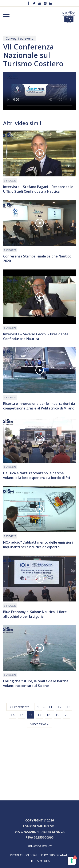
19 (58, 715)
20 (67, 715)
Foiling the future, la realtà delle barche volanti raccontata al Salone (36, 683)
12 (60, 707)
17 (39, 715)
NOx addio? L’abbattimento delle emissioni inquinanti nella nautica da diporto (38, 545)
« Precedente (20, 707)
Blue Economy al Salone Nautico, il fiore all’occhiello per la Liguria (35, 614)
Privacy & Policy (40, 846)
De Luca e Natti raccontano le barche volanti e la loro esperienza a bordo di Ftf (37, 475)
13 (69, 707)
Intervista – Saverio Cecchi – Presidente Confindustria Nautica (36, 336)
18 (48, 715)
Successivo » (39, 724)
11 (51, 707)
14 (13, 715)
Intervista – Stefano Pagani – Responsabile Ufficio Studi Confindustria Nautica (38, 189)
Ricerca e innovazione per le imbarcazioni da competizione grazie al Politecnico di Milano (39, 406)
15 (22, 715)
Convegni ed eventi (20, 38)
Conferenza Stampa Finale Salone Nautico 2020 (37, 259)
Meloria (45, 861)
